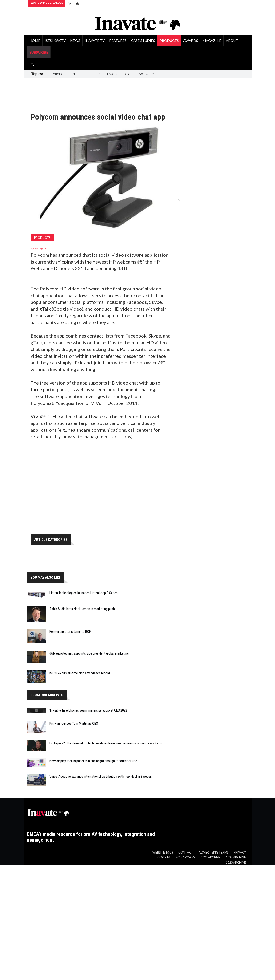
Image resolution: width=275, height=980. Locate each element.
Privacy (240, 852)
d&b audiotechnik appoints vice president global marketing (89, 653)
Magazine (212, 41)
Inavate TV (95, 41)
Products (169, 41)
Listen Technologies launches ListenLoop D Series (84, 593)
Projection (80, 74)
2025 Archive (211, 857)
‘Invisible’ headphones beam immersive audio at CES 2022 (88, 710)
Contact (186, 852)
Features (118, 41)
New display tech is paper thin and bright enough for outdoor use (93, 761)
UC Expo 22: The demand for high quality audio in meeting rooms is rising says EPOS (106, 743)
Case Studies (143, 41)
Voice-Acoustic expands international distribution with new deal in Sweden (101, 777)
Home (35, 41)
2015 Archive (186, 857)
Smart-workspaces (114, 74)
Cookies (164, 857)
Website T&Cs (163, 852)
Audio (57, 74)
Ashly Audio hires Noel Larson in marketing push (82, 609)
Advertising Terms (214, 852)
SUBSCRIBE (39, 52)
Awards (191, 41)
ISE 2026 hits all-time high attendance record (80, 673)
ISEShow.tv (55, 41)
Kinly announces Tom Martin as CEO (74, 724)
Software (146, 74)
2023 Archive (236, 863)
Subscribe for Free (47, 3)
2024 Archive (236, 857)
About (232, 41)
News (75, 41)
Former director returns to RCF (70, 632)
